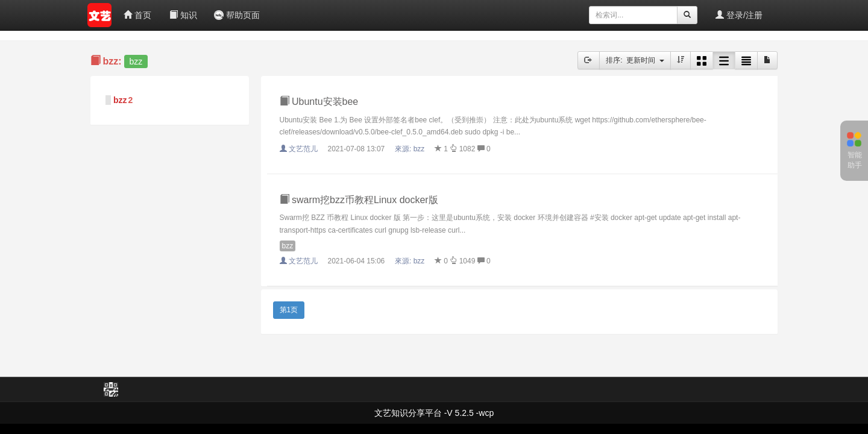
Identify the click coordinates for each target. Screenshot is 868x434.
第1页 (289, 310)
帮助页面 (237, 15)
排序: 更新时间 (635, 60)
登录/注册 (739, 15)
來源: (411, 149)
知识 (183, 15)
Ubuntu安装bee (319, 102)
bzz (120, 100)
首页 (137, 15)
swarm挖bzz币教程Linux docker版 (359, 200)
